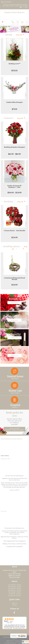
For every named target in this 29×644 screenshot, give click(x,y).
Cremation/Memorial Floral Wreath (14, 279)
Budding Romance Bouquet (15, 147)
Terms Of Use (10, 641)
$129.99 (15, 285)
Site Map (21, 643)
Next (27, 57)
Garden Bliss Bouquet (15, 102)
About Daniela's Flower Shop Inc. (12, 439)
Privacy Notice (19, 641)
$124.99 (14, 237)
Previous (2, 57)
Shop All (19, 35)
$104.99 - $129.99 (15, 193)
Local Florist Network (11, 643)
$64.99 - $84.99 (14, 154)
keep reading (5, 456)
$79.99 (15, 109)
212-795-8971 (8, 2)
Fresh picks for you (15, 418)
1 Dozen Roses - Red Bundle (15, 231)
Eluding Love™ (15, 64)
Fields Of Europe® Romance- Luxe (14, 186)
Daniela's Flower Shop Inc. (15, 12)
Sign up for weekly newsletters (14, 429)
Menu (3, 24)
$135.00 (14, 71)
